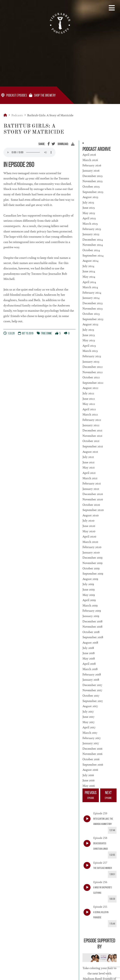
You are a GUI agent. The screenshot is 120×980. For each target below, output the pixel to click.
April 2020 (89, 536)
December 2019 (92, 558)
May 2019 (89, 595)
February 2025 (92, 229)
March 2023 (90, 351)
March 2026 (90, 160)
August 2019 (90, 579)
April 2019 (89, 600)
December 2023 (92, 303)
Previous (91, 795)
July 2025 (88, 202)
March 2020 (90, 542)
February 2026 (92, 165)
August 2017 (90, 706)
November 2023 (92, 309)
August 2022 (90, 388)
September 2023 (93, 319)
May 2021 (89, 467)
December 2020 (93, 494)
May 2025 (89, 213)
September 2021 (93, 446)
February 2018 (92, 674)
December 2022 (93, 367)
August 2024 (90, 261)
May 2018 (89, 658)
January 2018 (91, 680)
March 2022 (90, 414)
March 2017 (90, 733)
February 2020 (92, 547)
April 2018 (89, 664)
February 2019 (92, 611)
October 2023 (91, 314)
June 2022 (89, 399)
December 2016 (92, 749)
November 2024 (93, 245)
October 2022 (91, 377)
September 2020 (93, 510)
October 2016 (91, 759)
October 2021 (91, 441)
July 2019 (88, 584)
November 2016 (92, 754)
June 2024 (89, 271)
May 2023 (89, 340)
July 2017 (88, 712)
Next (108, 795)
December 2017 (92, 685)
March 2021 (90, 478)
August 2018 (90, 643)
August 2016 (90, 770)
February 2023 (92, 356)
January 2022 (91, 425)
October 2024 (91, 250)
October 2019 (91, 568)
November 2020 (93, 499)
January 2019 (91, 616)
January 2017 (91, 743)
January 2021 (91, 489)
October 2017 (91, 696)
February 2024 (92, 293)
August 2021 (90, 452)
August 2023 (90, 324)
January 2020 (91, 552)
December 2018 (92, 621)
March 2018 (90, 669)
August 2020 (91, 515)
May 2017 (88, 722)
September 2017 (93, 701)
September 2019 (93, 574)
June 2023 (89, 335)
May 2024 (89, 277)
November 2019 (92, 563)
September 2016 (93, 765)
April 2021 (89, 473)
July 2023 (88, 330)
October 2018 (91, 632)
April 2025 (89, 218)
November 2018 (92, 627)
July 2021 (88, 457)
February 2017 (92, 738)
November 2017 (92, 690)
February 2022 (92, 420)
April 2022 (89, 409)
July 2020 (88, 521)
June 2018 (89, 653)
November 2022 (93, 372)
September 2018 (93, 637)
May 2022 (89, 404)
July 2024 (88, 266)
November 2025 (92, 181)
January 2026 (91, 171)
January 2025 (91, 234)
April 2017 (89, 727)
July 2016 (88, 775)
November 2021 (92, 436)
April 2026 (89, 155)
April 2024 (89, 282)
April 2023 (89, 346)
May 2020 (89, 531)
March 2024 (90, 287)
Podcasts (17, 115)
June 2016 (89, 780)
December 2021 (92, 430)
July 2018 (88, 648)
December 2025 (92, 176)
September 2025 (93, 192)
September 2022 (93, 383)
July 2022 (88, 393)
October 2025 (91, 187)
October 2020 (91, 505)
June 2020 (89, 526)
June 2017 (88, 717)
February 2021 (92, 483)
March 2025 (90, 224)
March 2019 (90, 605)
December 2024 (93, 240)
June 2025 (89, 208)
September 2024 (93, 255)
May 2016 (89, 786)
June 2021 (88, 462)
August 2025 (90, 197)
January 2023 (91, 362)
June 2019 (89, 589)
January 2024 (91, 298)
